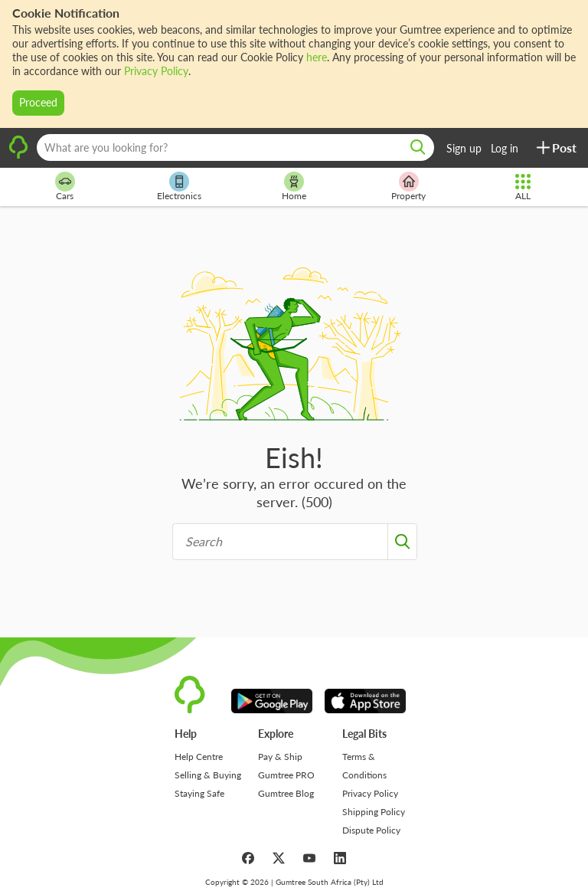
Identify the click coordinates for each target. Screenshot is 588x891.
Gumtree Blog (286, 793)
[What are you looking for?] (235, 147)
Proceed (38, 102)
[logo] (18, 156)
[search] (418, 147)
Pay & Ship (280, 757)
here (317, 57)
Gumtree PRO (286, 775)
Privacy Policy (156, 71)
